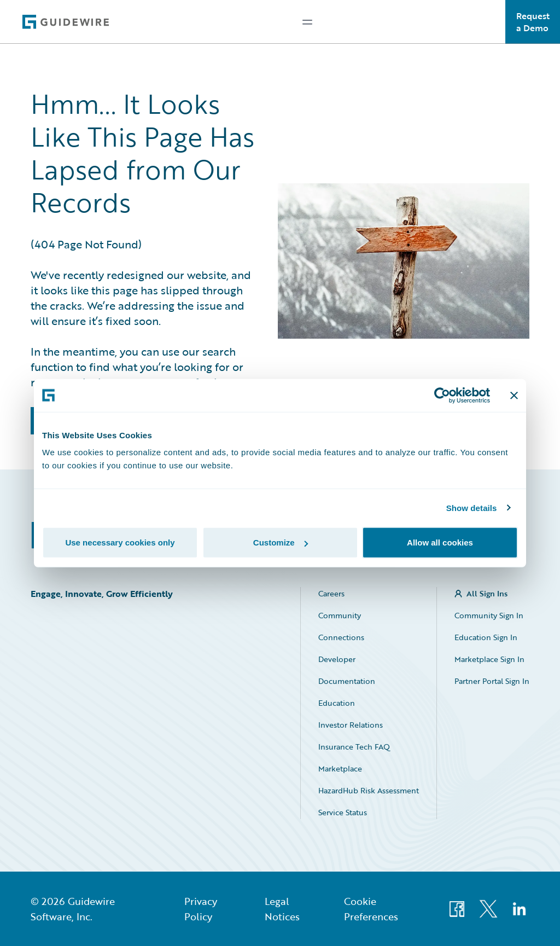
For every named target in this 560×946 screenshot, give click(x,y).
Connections (341, 637)
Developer (337, 659)
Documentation (347, 681)
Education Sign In (486, 637)
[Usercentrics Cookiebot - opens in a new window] (442, 395)
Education (337, 703)
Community (340, 615)
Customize (281, 542)
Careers (331, 593)
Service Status (343, 812)
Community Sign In (489, 615)
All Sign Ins (487, 593)
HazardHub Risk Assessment (369, 790)
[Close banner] (514, 395)
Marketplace (340, 768)
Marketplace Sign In (489, 659)
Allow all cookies (440, 542)
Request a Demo (533, 22)
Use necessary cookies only (120, 542)
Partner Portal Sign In (492, 681)
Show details (472, 507)
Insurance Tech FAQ (354, 747)
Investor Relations (351, 725)
